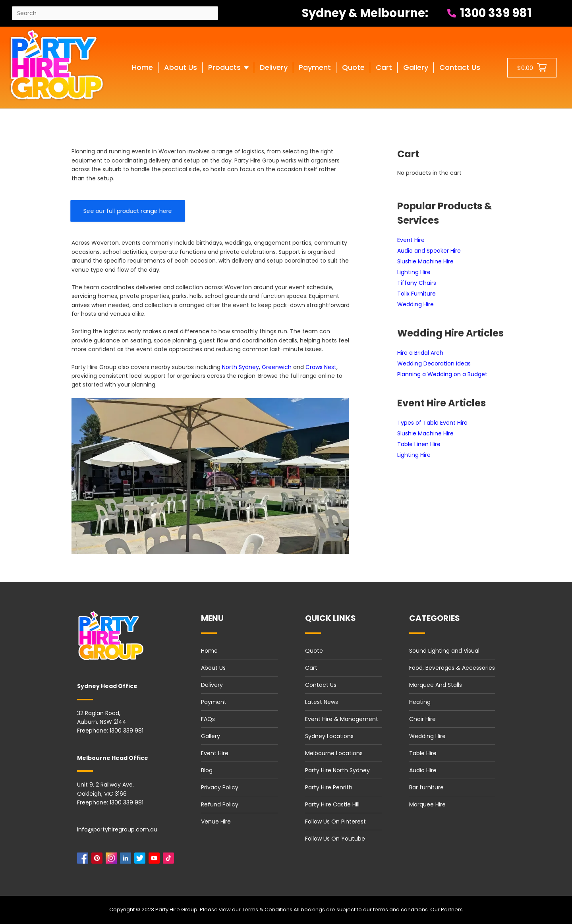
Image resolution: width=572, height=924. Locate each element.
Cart (311, 668)
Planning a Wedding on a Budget (442, 374)
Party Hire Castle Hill (332, 804)
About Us (213, 668)
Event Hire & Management (342, 719)
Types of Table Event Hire (432, 423)
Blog (207, 770)
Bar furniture (426, 787)
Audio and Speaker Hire (429, 251)
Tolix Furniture (416, 294)
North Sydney (241, 367)
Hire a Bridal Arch (420, 353)
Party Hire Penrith (329, 787)
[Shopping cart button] (532, 68)
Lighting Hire (414, 272)
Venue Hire (216, 822)
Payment (214, 702)
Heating (420, 702)
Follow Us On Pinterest (335, 822)
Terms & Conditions (267, 910)
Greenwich (277, 367)
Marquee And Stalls (436, 685)
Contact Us (321, 685)
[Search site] (115, 13)
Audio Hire (423, 770)
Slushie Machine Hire (425, 261)
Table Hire (423, 753)
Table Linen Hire (419, 444)
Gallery (211, 736)
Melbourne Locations (334, 753)
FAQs (208, 719)
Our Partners (446, 910)
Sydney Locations (329, 736)
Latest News (322, 702)
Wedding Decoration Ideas (434, 363)
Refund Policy (220, 804)
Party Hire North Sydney (337, 770)
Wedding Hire (415, 304)
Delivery (212, 685)
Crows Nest (321, 367)
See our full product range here (128, 211)
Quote (314, 651)
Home (209, 651)
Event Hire (411, 240)
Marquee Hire (427, 804)
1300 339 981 (489, 13)
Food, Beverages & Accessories (452, 668)
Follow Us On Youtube (335, 839)
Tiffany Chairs (417, 283)
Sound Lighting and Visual (444, 651)
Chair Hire (422, 719)
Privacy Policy (220, 787)
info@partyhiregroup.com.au (117, 829)
